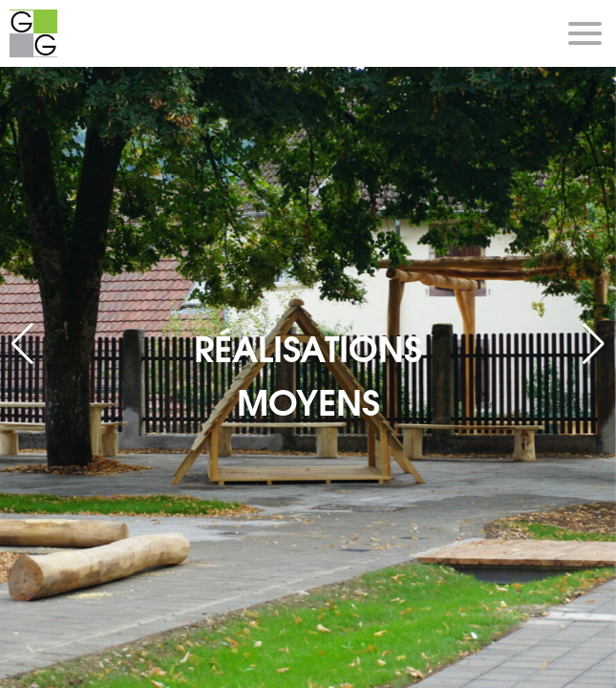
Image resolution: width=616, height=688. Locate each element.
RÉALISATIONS (308, 346)
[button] (594, 344)
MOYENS (308, 399)
